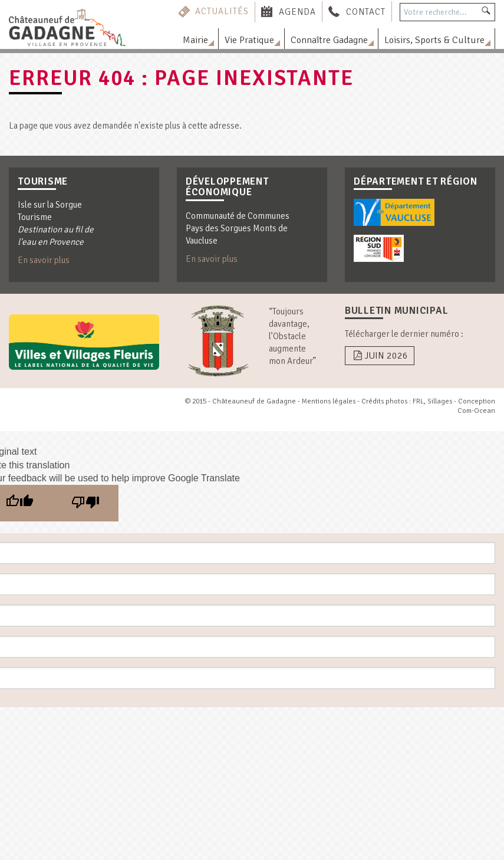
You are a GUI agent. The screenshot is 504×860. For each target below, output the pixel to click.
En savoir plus (44, 260)
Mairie (195, 40)
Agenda (297, 11)
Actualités (222, 11)
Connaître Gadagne (329, 40)
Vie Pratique (249, 40)
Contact (366, 11)
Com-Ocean (476, 411)
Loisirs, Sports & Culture (434, 40)
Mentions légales (329, 401)
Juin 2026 (380, 356)
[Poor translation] (85, 503)
